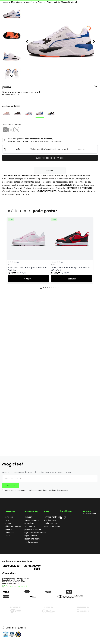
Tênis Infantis (16, 2)
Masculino (30, 2)
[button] (5, 130)
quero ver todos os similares (50, 158)
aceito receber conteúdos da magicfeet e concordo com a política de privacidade (37, 490)
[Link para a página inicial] (5, 2)
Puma (40, 2)
